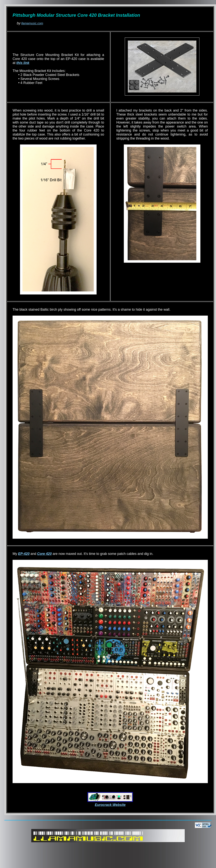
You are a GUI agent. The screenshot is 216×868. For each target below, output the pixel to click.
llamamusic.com (32, 23)
